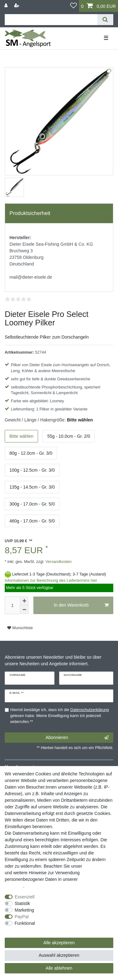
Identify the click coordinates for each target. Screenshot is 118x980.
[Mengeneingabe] (12, 605)
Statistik (22, 903)
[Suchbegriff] (51, 20)
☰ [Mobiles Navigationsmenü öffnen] (106, 38)
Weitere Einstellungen (26, 930)
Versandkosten (58, 562)
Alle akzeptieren (59, 943)
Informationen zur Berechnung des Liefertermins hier (51, 581)
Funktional (25, 923)
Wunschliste (20, 628)
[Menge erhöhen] (24, 601)
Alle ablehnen (59, 968)
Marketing (24, 910)
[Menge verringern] (24, 610)
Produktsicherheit (30, 213)
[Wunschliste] (73, 6)
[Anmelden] (7, 5)
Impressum (94, 866)
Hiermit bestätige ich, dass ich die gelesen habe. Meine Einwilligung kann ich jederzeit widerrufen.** (60, 716)
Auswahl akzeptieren (59, 955)
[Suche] (105, 20)
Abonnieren (77, 738)
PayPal (22, 917)
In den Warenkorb (81, 605)
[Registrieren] (17, 5)
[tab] (59, 213)
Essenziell (25, 897)
